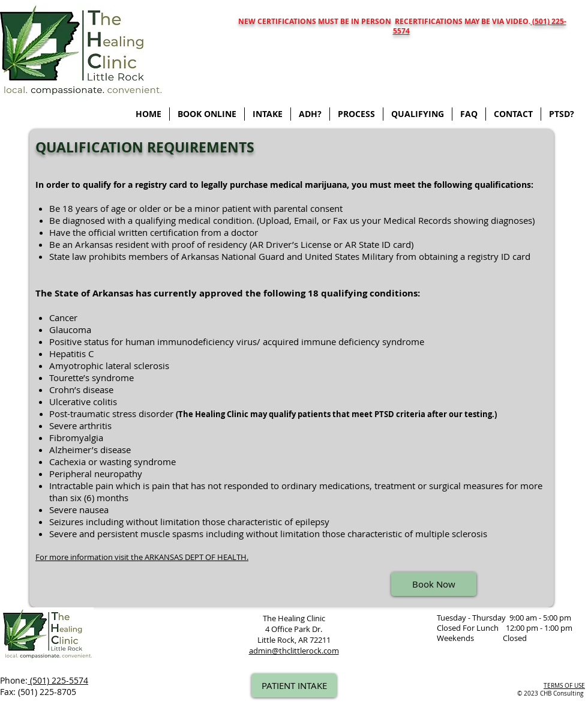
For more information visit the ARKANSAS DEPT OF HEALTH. (142, 557)
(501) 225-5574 (58, 680)
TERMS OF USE (564, 686)
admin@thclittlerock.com (294, 651)
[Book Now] (434, 584)
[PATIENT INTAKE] (294, 685)
